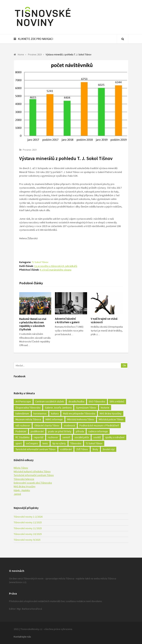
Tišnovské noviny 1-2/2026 (28, 517)
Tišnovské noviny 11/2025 (28, 528)
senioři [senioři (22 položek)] (66, 437)
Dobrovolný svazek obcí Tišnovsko (33, 483)
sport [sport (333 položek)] (19, 443)
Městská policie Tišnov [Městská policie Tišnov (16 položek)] (111, 419)
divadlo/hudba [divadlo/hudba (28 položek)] (76, 401)
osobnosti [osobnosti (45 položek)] (69, 425)
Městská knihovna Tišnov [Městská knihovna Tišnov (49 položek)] (81, 419)
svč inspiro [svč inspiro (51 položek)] (32, 443)
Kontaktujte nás (22, 637)
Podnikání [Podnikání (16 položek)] (21, 431)
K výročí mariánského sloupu (56, 270)
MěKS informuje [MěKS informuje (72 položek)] (54, 419)
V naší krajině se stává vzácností (104, 320)
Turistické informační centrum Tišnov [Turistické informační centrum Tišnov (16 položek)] (36, 449)
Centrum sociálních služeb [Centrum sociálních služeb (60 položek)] (50, 401)
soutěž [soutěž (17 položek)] (97, 437)
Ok (124, 365)
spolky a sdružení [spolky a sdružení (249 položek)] (115, 437)
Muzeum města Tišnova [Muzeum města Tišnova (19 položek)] (28, 419)
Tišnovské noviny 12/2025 (28, 522)
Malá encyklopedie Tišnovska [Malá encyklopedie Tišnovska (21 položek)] (79, 413)
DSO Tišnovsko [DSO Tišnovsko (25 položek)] (97, 401)
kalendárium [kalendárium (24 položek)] (22, 413)
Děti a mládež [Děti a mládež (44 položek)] (117, 401)
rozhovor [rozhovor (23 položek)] (53, 437)
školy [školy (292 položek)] (95, 449)
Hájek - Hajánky (22, 490)
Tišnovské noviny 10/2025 (28, 534)
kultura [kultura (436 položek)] (55, 413)
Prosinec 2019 (30, 150)
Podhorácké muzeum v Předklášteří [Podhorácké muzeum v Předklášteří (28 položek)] (99, 425)
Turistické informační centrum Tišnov (34, 475)
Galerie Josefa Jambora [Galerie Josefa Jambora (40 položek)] (58, 408)
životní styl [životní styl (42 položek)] (109, 449)
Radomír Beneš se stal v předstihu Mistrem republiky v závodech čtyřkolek (33, 324)
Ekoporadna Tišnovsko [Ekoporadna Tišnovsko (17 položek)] (28, 408)
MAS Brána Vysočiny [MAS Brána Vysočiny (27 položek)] (111, 413)
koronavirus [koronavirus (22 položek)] (40, 413)
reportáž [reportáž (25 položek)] (39, 437)
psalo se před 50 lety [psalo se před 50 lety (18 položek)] (60, 431)
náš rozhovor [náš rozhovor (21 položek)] (23, 425)
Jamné (17, 494)
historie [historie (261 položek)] (105, 408)
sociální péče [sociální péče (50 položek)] (82, 437)
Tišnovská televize (24, 479)
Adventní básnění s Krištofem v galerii (67, 320)
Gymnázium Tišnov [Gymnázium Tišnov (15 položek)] (86, 408)
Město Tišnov (21, 468)
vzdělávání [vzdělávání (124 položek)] (66, 449)
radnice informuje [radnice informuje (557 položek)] (98, 431)
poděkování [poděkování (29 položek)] (37, 431)
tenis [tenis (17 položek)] (45, 443)
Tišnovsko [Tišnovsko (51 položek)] (76, 443)
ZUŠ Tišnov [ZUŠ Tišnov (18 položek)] (82, 449)
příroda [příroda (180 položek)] (80, 431)
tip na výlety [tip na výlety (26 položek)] (59, 443)
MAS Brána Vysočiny (25, 486)
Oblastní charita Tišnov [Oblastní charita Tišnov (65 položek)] (47, 425)
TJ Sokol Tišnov (40, 262)
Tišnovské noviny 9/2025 (27, 540)
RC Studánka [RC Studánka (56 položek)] (22, 437)
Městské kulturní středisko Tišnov (32, 471)
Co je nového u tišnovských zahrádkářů (56, 266)
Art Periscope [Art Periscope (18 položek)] (23, 401)
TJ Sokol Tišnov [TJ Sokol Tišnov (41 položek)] (94, 443)
